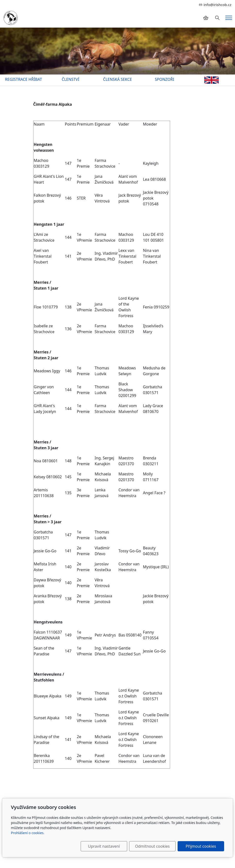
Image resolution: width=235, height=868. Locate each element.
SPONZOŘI (164, 79)
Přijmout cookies (201, 846)
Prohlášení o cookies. (28, 833)
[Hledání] (217, 18)
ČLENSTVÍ (70, 79)
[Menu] (229, 18)
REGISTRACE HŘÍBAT (23, 79)
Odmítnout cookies (153, 846)
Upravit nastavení (104, 846)
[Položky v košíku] (206, 18)
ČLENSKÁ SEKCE (118, 79)
